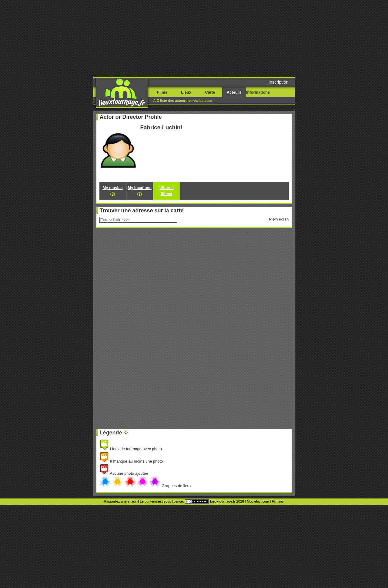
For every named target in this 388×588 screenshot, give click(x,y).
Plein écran (279, 219)
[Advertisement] (240, 38)
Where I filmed (167, 191)
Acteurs (234, 92)
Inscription (279, 82)
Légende (111, 433)
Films (162, 92)
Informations (258, 92)
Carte (210, 92)
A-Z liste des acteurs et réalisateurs (183, 101)
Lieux (186, 92)
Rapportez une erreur (120, 501)
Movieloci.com (258, 501)
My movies (112, 191)
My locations (139, 191)
